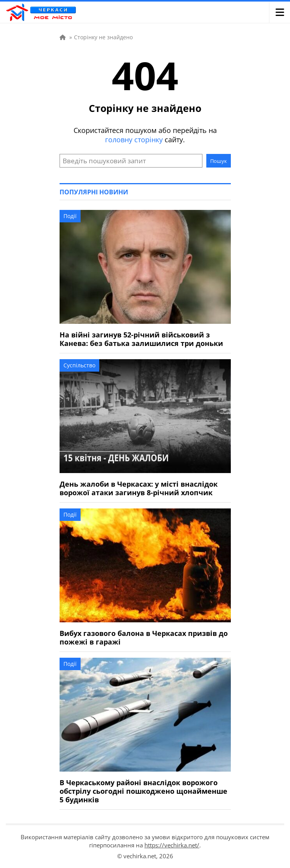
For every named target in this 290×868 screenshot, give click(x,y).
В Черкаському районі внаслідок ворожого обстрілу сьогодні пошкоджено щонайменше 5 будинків (143, 791)
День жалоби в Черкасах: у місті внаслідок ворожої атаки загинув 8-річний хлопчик (139, 488)
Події (70, 216)
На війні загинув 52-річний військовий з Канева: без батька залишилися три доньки (141, 339)
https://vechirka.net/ (172, 845)
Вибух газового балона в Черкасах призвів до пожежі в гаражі (144, 637)
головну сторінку (134, 140)
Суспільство (79, 365)
